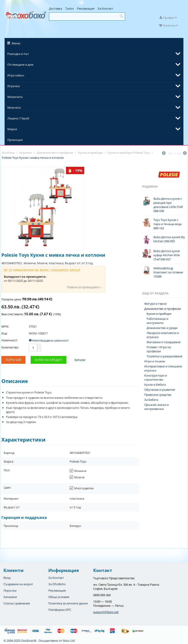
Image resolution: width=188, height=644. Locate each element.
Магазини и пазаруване (163, 342)
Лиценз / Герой (18, 118)
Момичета (15, 97)
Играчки (14, 86)
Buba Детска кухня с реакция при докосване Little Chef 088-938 (168, 205)
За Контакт (105, 8)
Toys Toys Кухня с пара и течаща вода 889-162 (168, 224)
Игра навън (16, 75)
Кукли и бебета (155, 385)
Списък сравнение (17, 603)
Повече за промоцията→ (85, 287)
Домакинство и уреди (162, 328)
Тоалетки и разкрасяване (164, 356)
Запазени (10, 597)
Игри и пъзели (155, 361)
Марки (12, 129)
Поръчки (10, 590)
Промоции (15, 140)
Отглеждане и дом (20, 65)
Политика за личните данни (68, 603)
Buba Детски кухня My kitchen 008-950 (169, 239)
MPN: (5, 326)
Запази (80, 360)
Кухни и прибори (159, 314)
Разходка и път (18, 54)
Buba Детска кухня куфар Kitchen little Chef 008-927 (167, 255)
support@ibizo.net (106, 612)
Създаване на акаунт (18, 584)
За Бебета (151, 400)
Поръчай (13, 360)
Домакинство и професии (163, 309)
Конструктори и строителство (156, 377)
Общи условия (59, 597)
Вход (7, 578)
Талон (69, 8)
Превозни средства (158, 395)
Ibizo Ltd (69, 641)
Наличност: (10, 340)
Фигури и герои (155, 304)
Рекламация (86, 8)
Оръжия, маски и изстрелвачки (157, 407)
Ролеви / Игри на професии (159, 349)
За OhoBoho (57, 584)
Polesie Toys (78, 461)
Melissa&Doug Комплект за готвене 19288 (168, 272)
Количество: (10, 347)
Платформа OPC (60, 610)
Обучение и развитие (160, 390)
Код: (4, 333)
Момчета (14, 108)
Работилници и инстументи (157, 321)
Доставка (56, 8)
